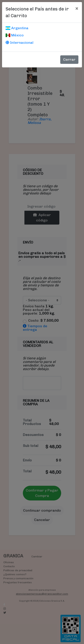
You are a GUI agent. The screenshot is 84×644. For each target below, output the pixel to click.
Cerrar (69, 59)
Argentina (17, 28)
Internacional (19, 43)
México (15, 35)
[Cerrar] (77, 8)
